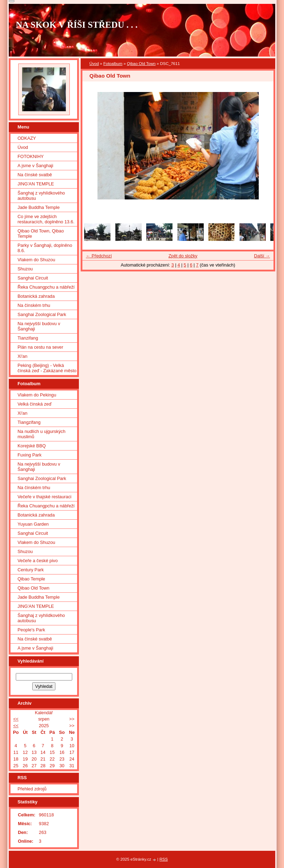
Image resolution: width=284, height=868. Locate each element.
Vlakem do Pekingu (37, 395)
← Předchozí (99, 256)
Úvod (94, 64)
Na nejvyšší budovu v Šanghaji (39, 326)
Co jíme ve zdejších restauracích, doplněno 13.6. (46, 219)
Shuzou (25, 269)
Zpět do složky (183, 256)
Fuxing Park (29, 455)
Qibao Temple (31, 579)
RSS (164, 859)
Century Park (31, 570)
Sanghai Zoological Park (42, 314)
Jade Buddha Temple (39, 207)
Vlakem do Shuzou (36, 260)
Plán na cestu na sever (40, 347)
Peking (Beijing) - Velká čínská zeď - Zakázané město (47, 368)
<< (16, 719)
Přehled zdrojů (32, 789)
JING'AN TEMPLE (36, 184)
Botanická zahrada (36, 296)
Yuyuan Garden (33, 524)
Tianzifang (28, 338)
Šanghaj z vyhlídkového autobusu (41, 196)
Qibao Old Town (141, 64)
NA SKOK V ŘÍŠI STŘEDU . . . (77, 25)
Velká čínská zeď (35, 404)
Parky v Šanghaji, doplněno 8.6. (45, 248)
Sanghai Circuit (33, 278)
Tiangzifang (29, 422)
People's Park (31, 630)
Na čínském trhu (34, 305)
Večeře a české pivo (38, 561)
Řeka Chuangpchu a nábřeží (46, 287)
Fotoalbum (113, 64)
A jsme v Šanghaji (35, 166)
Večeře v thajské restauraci (45, 497)
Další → (262, 256)
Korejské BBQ (32, 446)
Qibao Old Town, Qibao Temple (41, 234)
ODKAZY (27, 138)
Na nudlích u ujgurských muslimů (42, 434)
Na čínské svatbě (35, 175)
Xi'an (22, 356)
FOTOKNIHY (31, 156)
